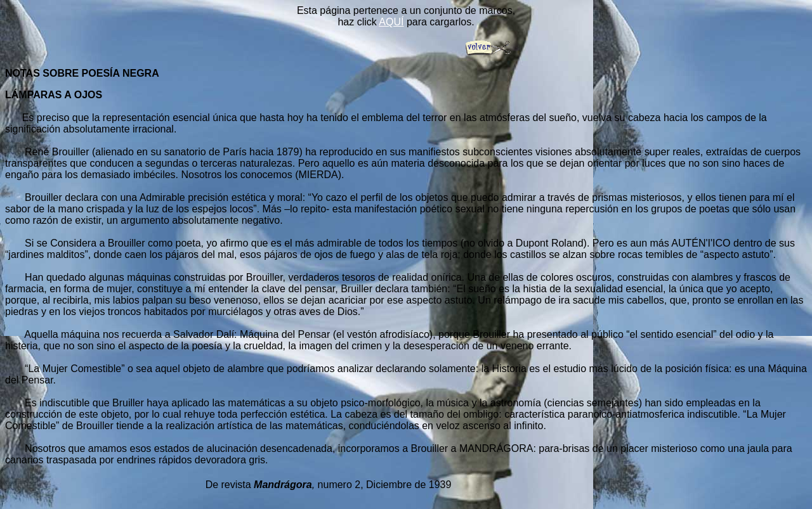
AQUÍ (391, 22)
